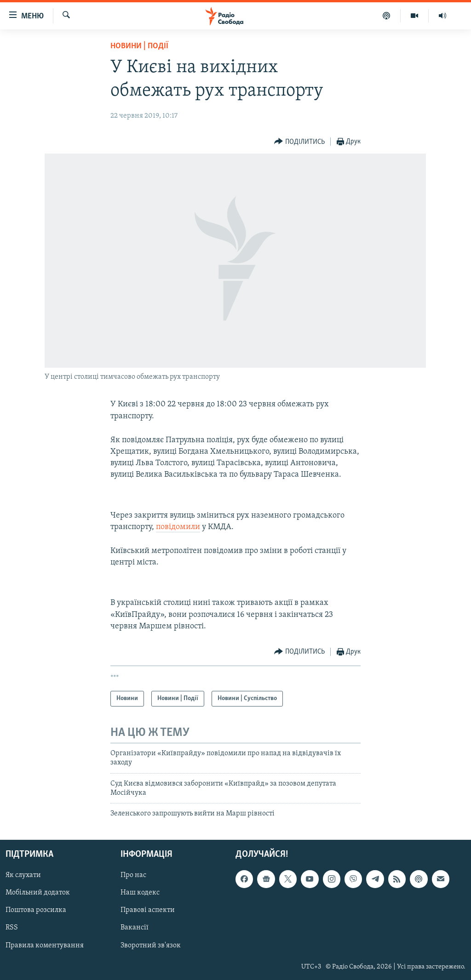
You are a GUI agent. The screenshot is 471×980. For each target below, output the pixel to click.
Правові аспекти (148, 910)
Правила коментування (45, 945)
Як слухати (23, 875)
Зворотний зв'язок (151, 945)
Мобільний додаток (38, 893)
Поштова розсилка (36, 910)
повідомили (178, 527)
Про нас (133, 875)
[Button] (299, 142)
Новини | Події (139, 46)
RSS (12, 928)
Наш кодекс (140, 893)
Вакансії (135, 928)
